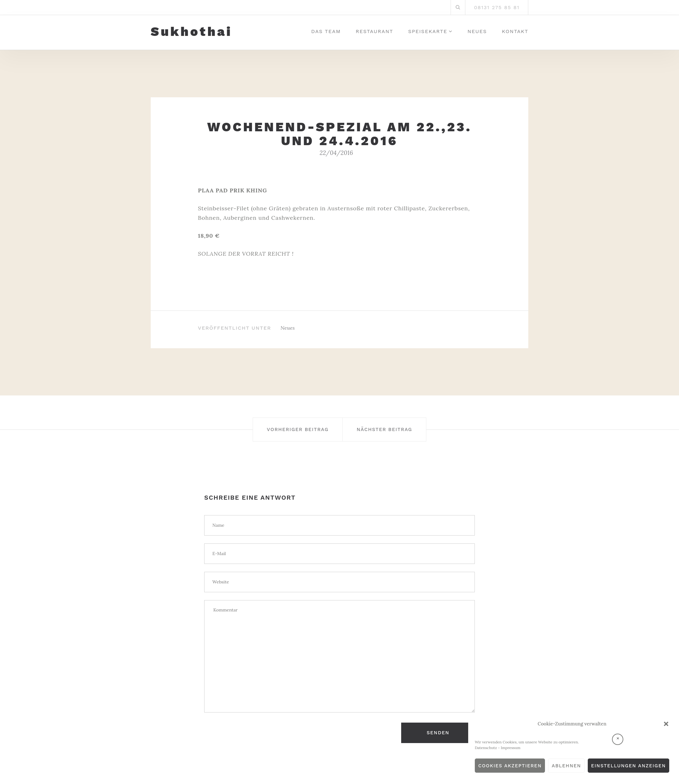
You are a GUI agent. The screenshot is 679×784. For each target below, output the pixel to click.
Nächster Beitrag (393, 429)
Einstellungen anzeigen (628, 766)
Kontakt (515, 31)
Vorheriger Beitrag (289, 429)
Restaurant (375, 31)
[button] (666, 724)
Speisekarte (428, 31)
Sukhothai (191, 32)
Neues (477, 31)
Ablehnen (566, 766)
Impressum (511, 748)
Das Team (326, 31)
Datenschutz (486, 748)
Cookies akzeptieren (510, 766)
